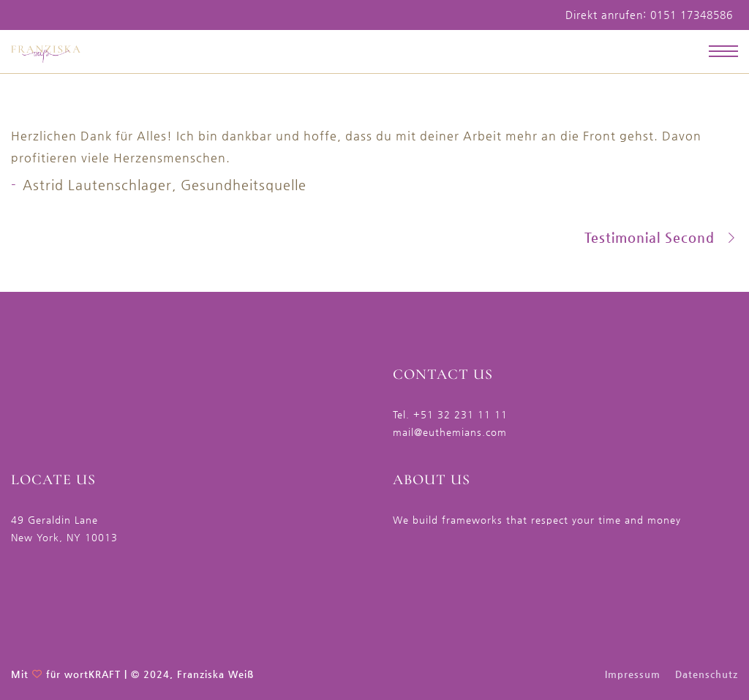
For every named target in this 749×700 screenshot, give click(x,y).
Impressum (633, 674)
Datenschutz (707, 674)
